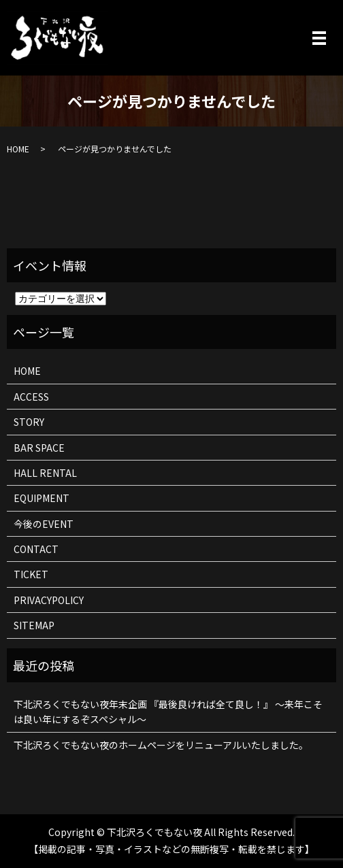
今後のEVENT (44, 524)
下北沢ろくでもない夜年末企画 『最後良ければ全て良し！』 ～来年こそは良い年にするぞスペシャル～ (168, 712)
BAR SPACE (39, 448)
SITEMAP (34, 625)
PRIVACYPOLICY (49, 600)
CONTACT (36, 549)
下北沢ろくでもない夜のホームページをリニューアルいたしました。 (161, 745)
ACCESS (31, 397)
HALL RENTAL (45, 473)
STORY (29, 422)
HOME (18, 149)
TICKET (31, 574)
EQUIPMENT (42, 498)
